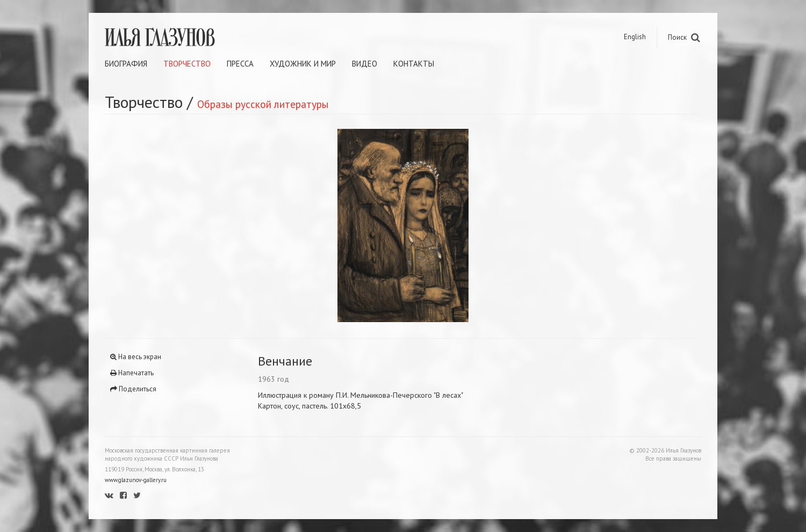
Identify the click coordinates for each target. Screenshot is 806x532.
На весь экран (136, 357)
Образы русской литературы (263, 104)
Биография (126, 64)
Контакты (414, 64)
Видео (365, 64)
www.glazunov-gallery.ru (136, 480)
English (635, 37)
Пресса (240, 64)
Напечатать (132, 373)
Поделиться (133, 389)
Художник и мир (303, 64)
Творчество (187, 64)
